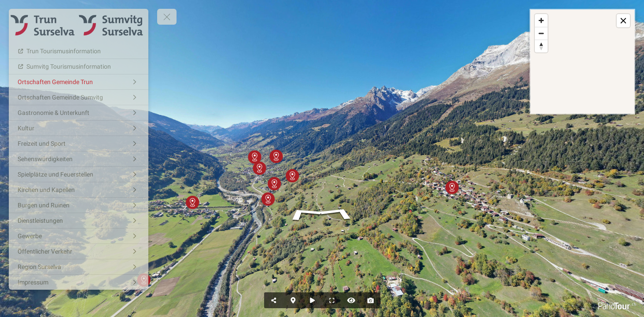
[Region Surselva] (79, 267)
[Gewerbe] (79, 236)
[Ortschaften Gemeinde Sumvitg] (79, 97)
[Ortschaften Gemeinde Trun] (79, 82)
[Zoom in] (541, 20)
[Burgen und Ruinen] (79, 205)
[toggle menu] (167, 17)
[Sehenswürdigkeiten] (79, 159)
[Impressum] (79, 282)
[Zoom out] (541, 33)
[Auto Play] (313, 300)
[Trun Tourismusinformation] (79, 51)
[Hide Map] (293, 300)
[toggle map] (623, 21)
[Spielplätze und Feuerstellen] (79, 174)
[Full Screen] (332, 300)
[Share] (274, 300)
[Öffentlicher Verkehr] (79, 251)
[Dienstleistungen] (79, 221)
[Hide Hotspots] (351, 300)
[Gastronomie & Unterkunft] (79, 113)
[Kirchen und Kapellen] (79, 190)
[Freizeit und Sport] (79, 144)
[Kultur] (79, 128)
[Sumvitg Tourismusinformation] (79, 66)
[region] (582, 62)
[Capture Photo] (371, 300)
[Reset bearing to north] (541, 46)
